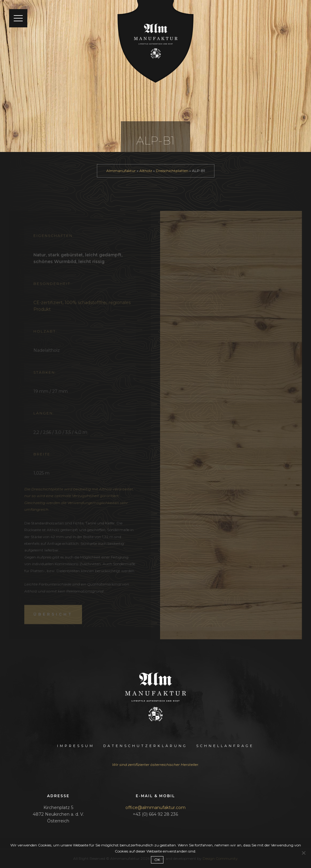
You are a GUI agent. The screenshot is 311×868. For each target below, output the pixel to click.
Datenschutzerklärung (145, 746)
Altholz (146, 171)
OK (157, 860)
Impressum (76, 746)
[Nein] (303, 853)
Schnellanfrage (225, 746)
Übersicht (53, 620)
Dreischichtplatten (172, 171)
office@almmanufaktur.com (155, 808)
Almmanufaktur (121, 171)
